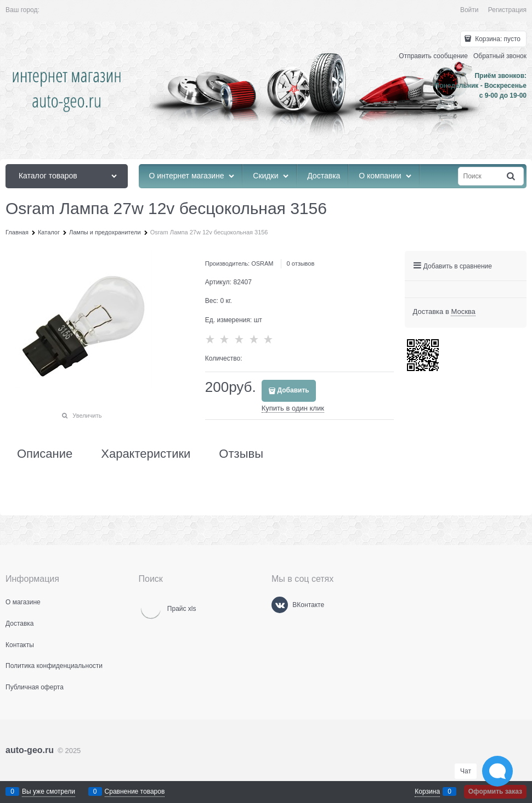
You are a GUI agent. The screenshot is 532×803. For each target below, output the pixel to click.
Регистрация (507, 10)
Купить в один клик (293, 408)
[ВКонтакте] (280, 605)
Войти (469, 10)
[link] (463, 312)
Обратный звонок (500, 56)
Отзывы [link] (241, 454)
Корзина (427, 791)
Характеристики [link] (146, 454)
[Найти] (512, 176)
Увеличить (87, 415)
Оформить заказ (495, 791)
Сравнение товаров (135, 791)
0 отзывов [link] (301, 263)
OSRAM (262, 263)
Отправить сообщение (433, 56)
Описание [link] (45, 454)
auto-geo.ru (30, 750)
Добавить (293, 390)
